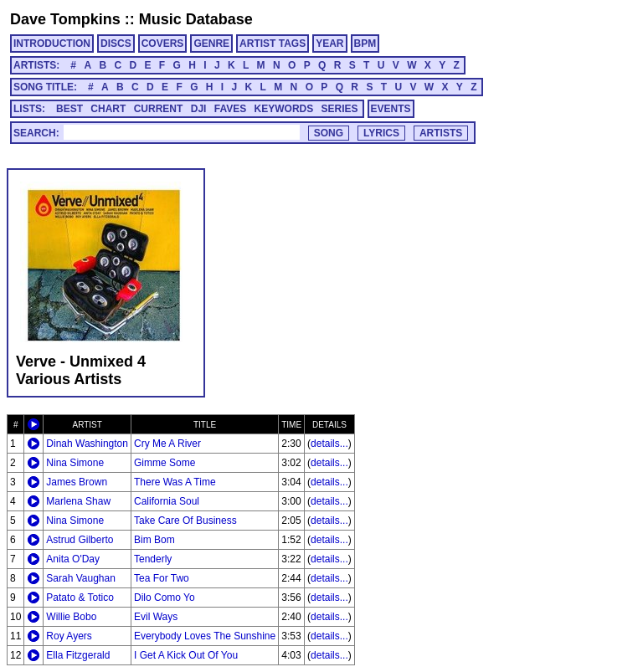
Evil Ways (156, 617)
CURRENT (159, 109)
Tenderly (153, 559)
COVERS (163, 44)
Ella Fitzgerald (78, 655)
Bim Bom (154, 540)
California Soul (167, 501)
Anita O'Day (73, 559)
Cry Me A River (167, 444)
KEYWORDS (284, 109)
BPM (365, 44)
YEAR (329, 44)
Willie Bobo (71, 617)
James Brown (77, 482)
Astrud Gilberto (80, 540)
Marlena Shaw (78, 501)
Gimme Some (165, 463)
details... (329, 444)
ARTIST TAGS (273, 44)
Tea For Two (162, 578)
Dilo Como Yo (165, 598)
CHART (108, 109)
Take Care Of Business (185, 521)
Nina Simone (75, 463)
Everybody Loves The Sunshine (205, 636)
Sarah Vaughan (81, 578)
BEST (69, 109)
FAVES (230, 109)
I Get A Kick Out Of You (186, 655)
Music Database (196, 19)
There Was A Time (175, 482)
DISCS (116, 44)
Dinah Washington (87, 444)
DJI (199, 109)
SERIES (340, 109)
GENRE (211, 44)
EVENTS (391, 109)
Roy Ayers (69, 636)
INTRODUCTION (52, 44)
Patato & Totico (80, 598)
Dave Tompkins (65, 19)
